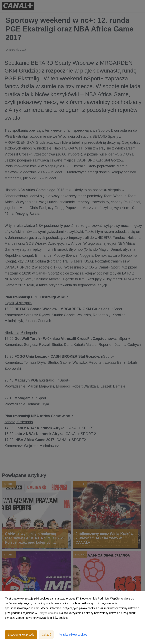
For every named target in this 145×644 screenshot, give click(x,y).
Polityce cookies (48, 613)
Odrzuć (46, 635)
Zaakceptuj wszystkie (21, 635)
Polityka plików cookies (73, 635)
